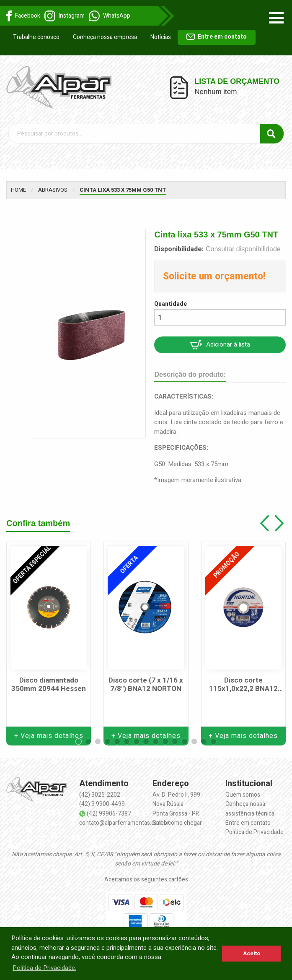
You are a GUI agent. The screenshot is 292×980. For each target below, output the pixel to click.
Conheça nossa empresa (105, 37)
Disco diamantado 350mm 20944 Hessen (49, 685)
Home (18, 190)
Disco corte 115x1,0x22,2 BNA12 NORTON (243, 685)
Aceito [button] (252, 954)
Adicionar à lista (220, 345)
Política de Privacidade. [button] (44, 968)
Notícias (161, 37)
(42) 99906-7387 (109, 814)
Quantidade (171, 304)
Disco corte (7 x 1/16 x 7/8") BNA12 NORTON (146, 685)
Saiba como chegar (177, 823)
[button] (79, 742)
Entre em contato (217, 37)
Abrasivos (53, 190)
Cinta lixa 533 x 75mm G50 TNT (123, 190)
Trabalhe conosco (36, 37)
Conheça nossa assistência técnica (250, 809)
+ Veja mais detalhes (49, 736)
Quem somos (243, 795)
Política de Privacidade (255, 832)
